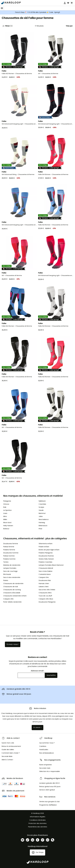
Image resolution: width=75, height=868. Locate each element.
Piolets (6, 581)
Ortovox (6, 504)
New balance (44, 520)
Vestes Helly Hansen (46, 559)
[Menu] (2, 8)
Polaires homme (9, 559)
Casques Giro (44, 577)
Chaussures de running (12, 590)
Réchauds (7, 574)
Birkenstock (43, 526)
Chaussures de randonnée (13, 584)
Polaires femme (9, 550)
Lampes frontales (10, 568)
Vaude (41, 510)
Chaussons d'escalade (12, 593)
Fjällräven (42, 501)
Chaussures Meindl (46, 568)
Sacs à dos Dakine (46, 571)
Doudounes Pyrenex (46, 556)
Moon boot (7, 523)
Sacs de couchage (10, 571)
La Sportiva (7, 510)
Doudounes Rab (45, 581)
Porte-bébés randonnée (12, 602)
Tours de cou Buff (45, 596)
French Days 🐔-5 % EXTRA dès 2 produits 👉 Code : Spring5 (38, 12)
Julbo (41, 516)
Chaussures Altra (45, 593)
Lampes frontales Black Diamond (51, 565)
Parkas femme (9, 547)
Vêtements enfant (46, 544)
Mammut (42, 513)
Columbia (42, 504)
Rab (5, 507)
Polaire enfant (44, 547)
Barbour (6, 529)
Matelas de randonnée (12, 565)
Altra (5, 516)
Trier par (69, 26)
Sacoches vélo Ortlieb (47, 590)
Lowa (5, 513)
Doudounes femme (11, 544)
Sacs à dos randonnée (12, 577)
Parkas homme (9, 556)
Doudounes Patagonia (47, 602)
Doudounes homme (11, 553)
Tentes (6, 562)
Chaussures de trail (11, 587)
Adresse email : (38, 671)
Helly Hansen (8, 526)
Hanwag (42, 523)
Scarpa (41, 507)
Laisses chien (44, 587)
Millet (5, 520)
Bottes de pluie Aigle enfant (49, 550)
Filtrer (7, 26)
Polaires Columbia (45, 562)
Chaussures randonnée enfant (15, 596)
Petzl (40, 529)
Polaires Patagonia (46, 553)
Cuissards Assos (45, 574)
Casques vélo (8, 599)
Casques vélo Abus (46, 599)
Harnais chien (44, 584)
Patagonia (7, 501)
